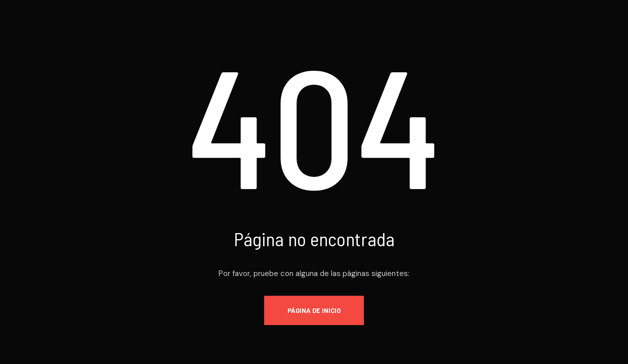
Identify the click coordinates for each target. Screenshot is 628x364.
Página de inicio (314, 310)
